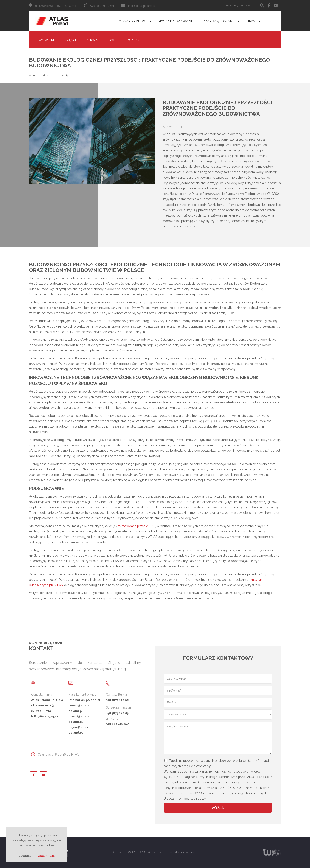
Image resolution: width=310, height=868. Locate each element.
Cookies (25, 856)
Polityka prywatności (183, 852)
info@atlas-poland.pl (142, 6)
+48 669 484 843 (118, 724)
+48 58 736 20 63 (117, 700)
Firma (46, 76)
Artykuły (63, 76)
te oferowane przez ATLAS (137, 526)
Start (32, 76)
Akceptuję (46, 856)
